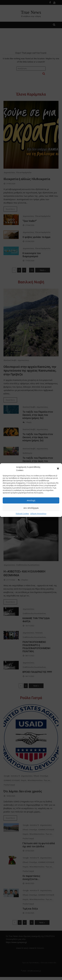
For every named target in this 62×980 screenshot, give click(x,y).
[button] (58, 468)
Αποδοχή (31, 500)
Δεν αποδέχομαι (31, 508)
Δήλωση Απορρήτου (38, 513)
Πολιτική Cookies (22, 513)
